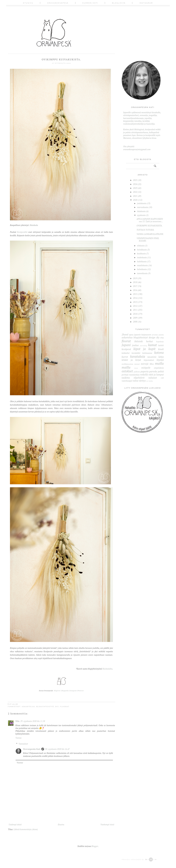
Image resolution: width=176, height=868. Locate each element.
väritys (142, 381)
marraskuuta (143, 207)
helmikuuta (142, 269)
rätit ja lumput (156, 375)
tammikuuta (142, 273)
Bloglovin (119, 3)
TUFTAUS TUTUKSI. (145, 230)
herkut (149, 341)
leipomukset (149, 360)
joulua (135, 345)
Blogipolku (65, 691)
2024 (135, 184)
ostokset (127, 371)
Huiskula (34, 225)
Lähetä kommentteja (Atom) (26, 829)
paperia (145, 371)
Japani (126, 345)
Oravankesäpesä (58, 3)
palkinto (137, 372)
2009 (135, 318)
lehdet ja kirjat (131, 360)
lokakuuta (141, 211)
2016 (135, 290)
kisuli (161, 349)
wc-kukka (150, 381)
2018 (135, 282)
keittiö (161, 345)
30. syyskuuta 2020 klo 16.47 (57, 749)
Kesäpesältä (22, 232)
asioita (161, 335)
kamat (152, 345)
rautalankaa (134, 375)
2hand (125, 334)
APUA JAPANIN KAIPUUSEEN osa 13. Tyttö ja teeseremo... (150, 220)
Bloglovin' (57, 691)
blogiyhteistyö (45, 707)
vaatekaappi (127, 381)
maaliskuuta (142, 265)
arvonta (155, 335)
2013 (135, 302)
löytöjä (160, 360)
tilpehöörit (139, 378)
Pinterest (81, 691)
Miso (152, 364)
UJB (162, 378)
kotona (159, 353)
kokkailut (126, 353)
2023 (135, 188)
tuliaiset (153, 378)
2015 (135, 294)
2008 (135, 322)
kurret (125, 357)
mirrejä (145, 364)
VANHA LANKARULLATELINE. (150, 234)
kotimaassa (147, 353)
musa (136, 368)
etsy (162, 338)
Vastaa (18, 738)
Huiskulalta (107, 669)
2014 (135, 298)
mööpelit (146, 368)
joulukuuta (142, 203)
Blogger (95, 846)
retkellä (144, 375)
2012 (135, 306)
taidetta (126, 378)
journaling (143, 346)
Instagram (146, 3)
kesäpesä (126, 349)
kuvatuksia (138, 356)
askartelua (28, 707)
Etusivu (28, 3)
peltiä (161, 371)
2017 (135, 286)
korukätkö (136, 353)
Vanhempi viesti (107, 824)
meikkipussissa (127, 364)
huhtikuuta (142, 261)
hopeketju (160, 342)
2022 (135, 192)
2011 (135, 310)
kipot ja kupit (144, 349)
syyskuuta (141, 215)
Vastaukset (23, 744)
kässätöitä (152, 357)
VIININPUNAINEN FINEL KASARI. (148, 239)
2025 (135, 180)
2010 (135, 314)
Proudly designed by (139, 860)
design (152, 337)
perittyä (125, 375)
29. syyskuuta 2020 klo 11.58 (33, 721)
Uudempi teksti (15, 824)
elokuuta (141, 246)
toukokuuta (142, 257)
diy (57, 707)
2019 (135, 278)
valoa (136, 381)
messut (137, 364)
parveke (153, 371)
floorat (65, 707)
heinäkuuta (142, 250)
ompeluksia (159, 368)
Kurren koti (90, 3)
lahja (161, 357)
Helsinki (139, 341)
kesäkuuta (141, 254)
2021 (135, 196)
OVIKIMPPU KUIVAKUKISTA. (150, 226)
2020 (135, 200)
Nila (17, 721)
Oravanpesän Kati (32, 749)
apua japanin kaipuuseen (140, 335)
